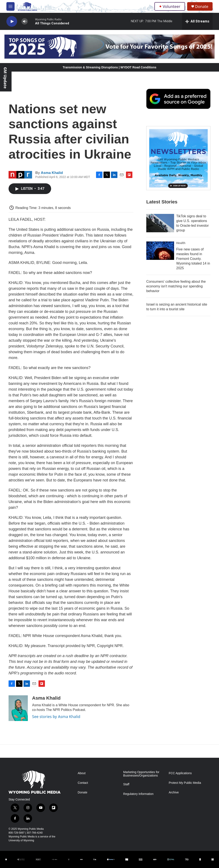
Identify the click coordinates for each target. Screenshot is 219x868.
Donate (202, 7)
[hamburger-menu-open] (10, 6)
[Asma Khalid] (18, 708)
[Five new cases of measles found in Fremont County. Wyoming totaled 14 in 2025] (160, 251)
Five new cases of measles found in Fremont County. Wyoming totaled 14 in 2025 (193, 259)
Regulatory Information (138, 794)
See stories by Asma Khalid (56, 716)
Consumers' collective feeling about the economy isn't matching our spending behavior (176, 286)
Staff (126, 784)
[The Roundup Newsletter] (178, 158)
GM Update (5, 78)
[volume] (25, 21)
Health (181, 243)
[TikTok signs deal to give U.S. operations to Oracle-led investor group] (160, 223)
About (82, 773)
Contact (83, 783)
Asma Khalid (52, 173)
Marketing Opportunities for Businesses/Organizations (141, 774)
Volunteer (170, 6)
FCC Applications (180, 773)
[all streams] (197, 21)
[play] (12, 21)
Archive (174, 792)
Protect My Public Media (185, 783)
